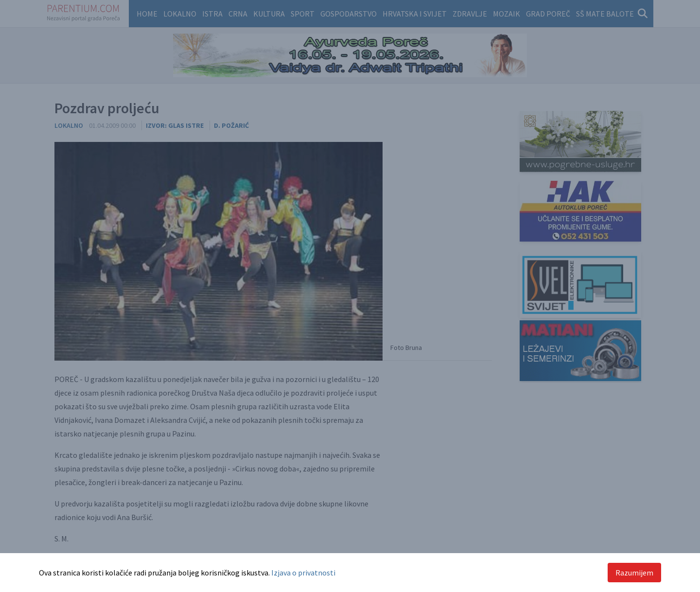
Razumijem (634, 573)
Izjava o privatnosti (303, 573)
